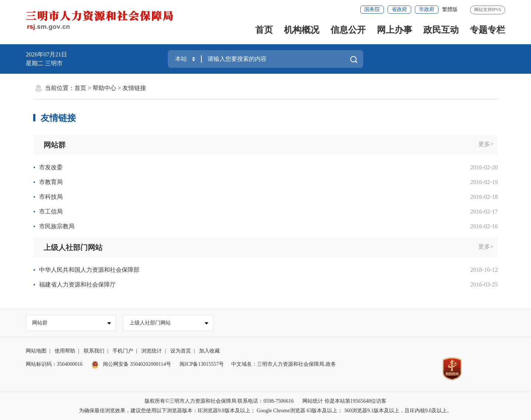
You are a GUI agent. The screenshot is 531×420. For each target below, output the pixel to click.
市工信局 (51, 211)
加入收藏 (209, 351)
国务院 (372, 9)
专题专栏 (487, 30)
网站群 (55, 145)
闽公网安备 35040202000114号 (131, 364)
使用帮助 (65, 351)
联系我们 (94, 351)
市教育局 (51, 182)
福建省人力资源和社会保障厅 (77, 284)
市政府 (427, 9)
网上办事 (395, 30)
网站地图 (36, 351)
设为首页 (181, 351)
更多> (486, 144)
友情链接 (134, 88)
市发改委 (51, 167)
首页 (264, 30)
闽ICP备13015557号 (202, 364)
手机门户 (123, 351)
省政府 (399, 9)
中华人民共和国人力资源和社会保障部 (89, 270)
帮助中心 (104, 88)
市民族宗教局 (57, 226)
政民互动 (441, 30)
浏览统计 (152, 351)
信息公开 (348, 30)
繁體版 (450, 9)
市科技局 (51, 197)
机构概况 (302, 30)
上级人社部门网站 (73, 247)
